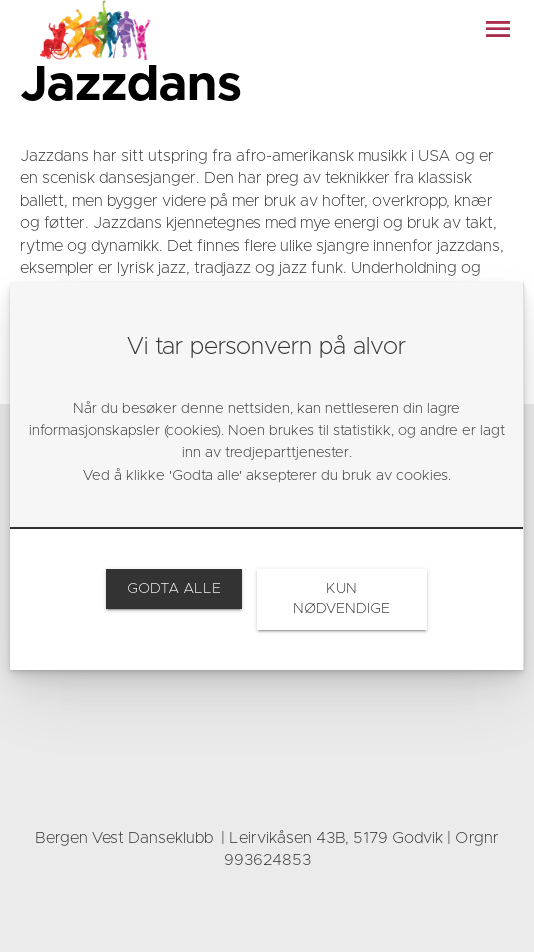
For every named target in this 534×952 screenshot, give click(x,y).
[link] (173, 589)
